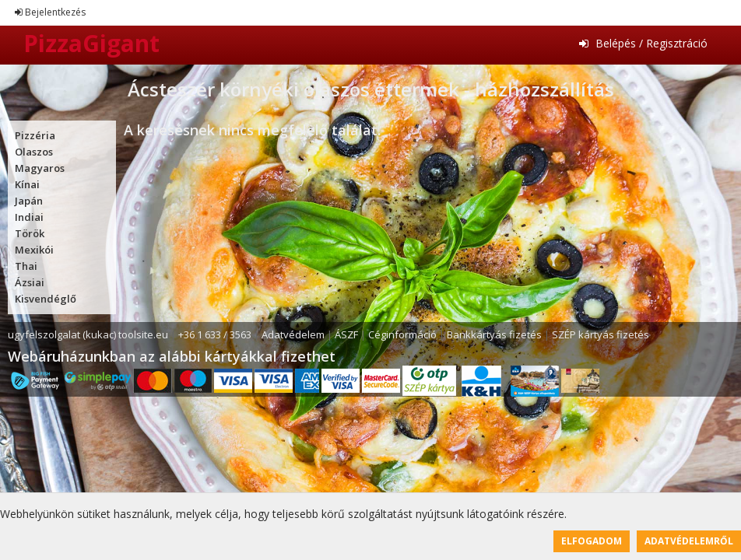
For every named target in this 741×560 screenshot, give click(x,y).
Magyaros (40, 168)
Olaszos (34, 152)
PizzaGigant (91, 43)
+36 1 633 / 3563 (215, 334)
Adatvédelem (293, 334)
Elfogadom (592, 541)
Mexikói (34, 250)
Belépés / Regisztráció (643, 43)
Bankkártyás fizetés (494, 334)
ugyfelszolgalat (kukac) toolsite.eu (88, 334)
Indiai (29, 217)
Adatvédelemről (689, 541)
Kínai (27, 184)
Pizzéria (35, 135)
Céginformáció (402, 334)
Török (30, 233)
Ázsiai (30, 282)
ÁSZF (346, 334)
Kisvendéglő (46, 299)
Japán (29, 201)
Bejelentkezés (50, 12)
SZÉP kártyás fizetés (601, 334)
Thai (26, 266)
